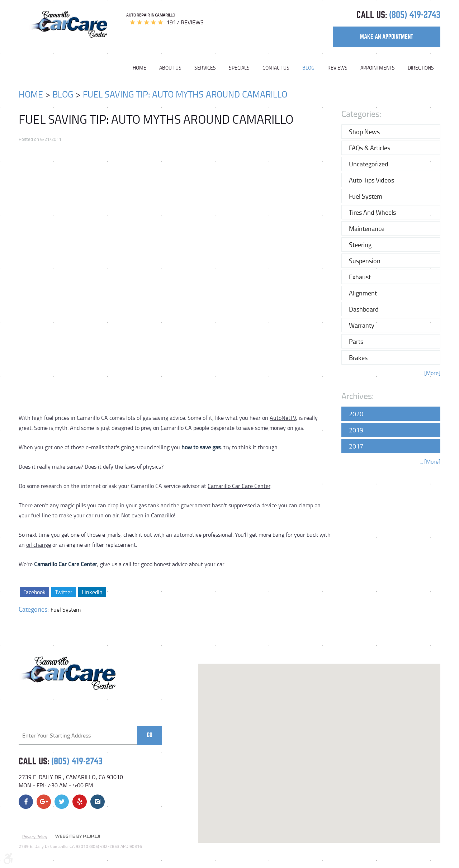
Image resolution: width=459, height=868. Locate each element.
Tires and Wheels (372, 212)
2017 (356, 446)
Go (150, 735)
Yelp (80, 802)
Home (139, 68)
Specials (239, 68)
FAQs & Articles (370, 148)
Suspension (365, 261)
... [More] (430, 373)
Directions (421, 68)
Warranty (362, 325)
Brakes (358, 357)
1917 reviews (185, 22)
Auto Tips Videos (372, 180)
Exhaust (360, 277)
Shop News (364, 132)
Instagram (98, 802)
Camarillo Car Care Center (239, 486)
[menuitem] (143, 68)
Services (205, 68)
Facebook (34, 592)
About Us (170, 68)
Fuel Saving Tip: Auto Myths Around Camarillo (185, 94)
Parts (356, 341)
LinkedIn (92, 592)
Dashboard (364, 309)
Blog (308, 68)
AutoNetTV (283, 418)
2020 (356, 414)
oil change (39, 545)
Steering (360, 245)
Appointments (378, 68)
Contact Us (276, 68)
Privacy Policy (35, 837)
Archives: (358, 396)
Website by (77, 837)
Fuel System (66, 610)
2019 (356, 430)
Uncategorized (369, 164)
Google (44, 802)
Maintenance (367, 228)
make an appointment (387, 37)
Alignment (363, 293)
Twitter (63, 592)
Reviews (337, 68)
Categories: (361, 113)
